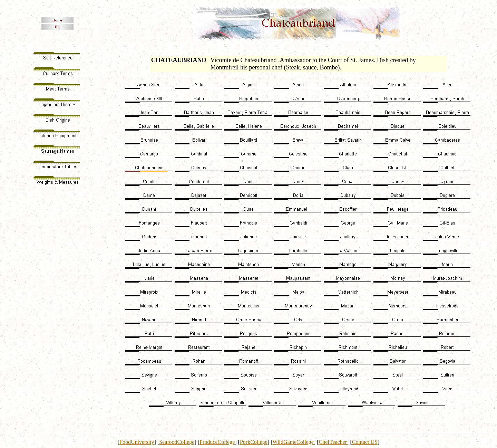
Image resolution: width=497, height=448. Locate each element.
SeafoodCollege (177, 442)
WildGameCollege (293, 442)
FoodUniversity (137, 442)
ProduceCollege (217, 442)
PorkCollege (254, 442)
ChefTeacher (333, 442)
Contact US (365, 442)
